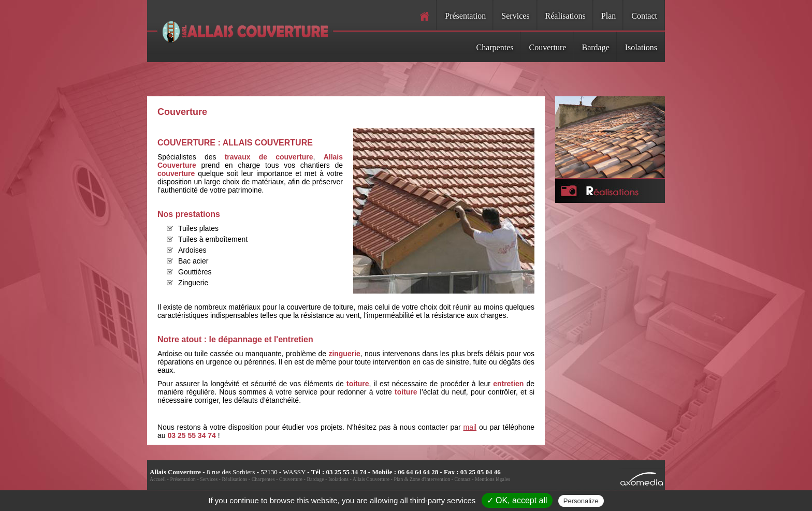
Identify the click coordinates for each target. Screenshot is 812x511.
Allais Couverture (371, 479)
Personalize (581, 501)
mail (470, 427)
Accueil (158, 479)
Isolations (641, 47)
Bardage (595, 47)
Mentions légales (492, 479)
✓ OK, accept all (517, 500)
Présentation (465, 16)
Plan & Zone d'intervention (422, 479)
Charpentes (495, 47)
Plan (608, 16)
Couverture (547, 47)
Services (515, 16)
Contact (644, 16)
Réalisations (565, 16)
